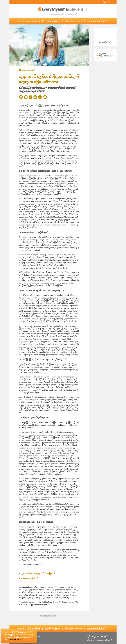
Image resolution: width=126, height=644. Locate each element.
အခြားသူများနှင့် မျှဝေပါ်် (105, 640)
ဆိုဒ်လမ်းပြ (103, 53)
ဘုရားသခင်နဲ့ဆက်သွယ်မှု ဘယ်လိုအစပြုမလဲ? (38, 573)
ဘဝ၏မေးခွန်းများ (53, 21)
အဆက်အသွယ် (102, 636)
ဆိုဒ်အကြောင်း (92, 640)
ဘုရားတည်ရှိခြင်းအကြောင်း (29, 21)
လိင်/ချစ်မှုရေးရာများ (74, 21)
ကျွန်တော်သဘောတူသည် (15, 639)
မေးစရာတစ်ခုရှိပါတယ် (29, 578)
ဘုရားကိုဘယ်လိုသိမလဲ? (97, 21)
